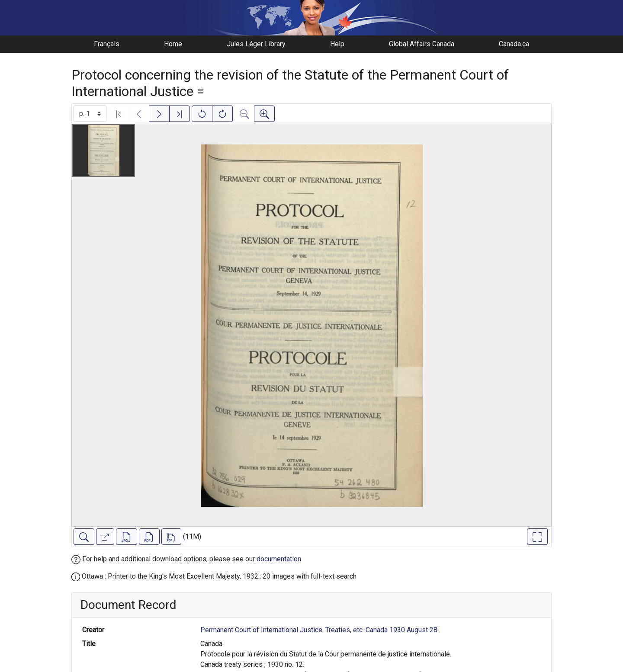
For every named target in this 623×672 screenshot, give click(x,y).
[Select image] (90, 114)
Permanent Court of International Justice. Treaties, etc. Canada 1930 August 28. (320, 630)
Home (173, 44)
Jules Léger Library (256, 44)
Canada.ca (514, 44)
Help (337, 44)
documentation (279, 559)
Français (107, 44)
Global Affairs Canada (422, 44)
